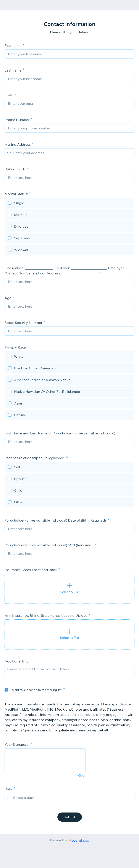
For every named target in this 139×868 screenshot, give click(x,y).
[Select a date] (72, 798)
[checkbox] (69, 204)
